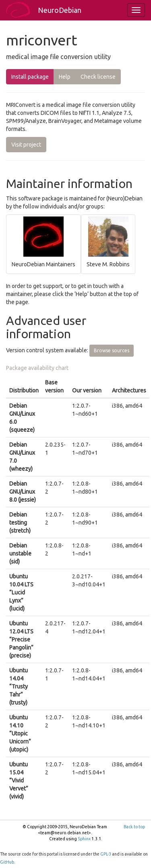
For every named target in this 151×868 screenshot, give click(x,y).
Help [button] (65, 77)
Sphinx (84, 839)
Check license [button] (98, 77)
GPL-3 (106, 854)
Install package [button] (30, 77)
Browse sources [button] (112, 350)
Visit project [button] (26, 145)
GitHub (7, 862)
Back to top (134, 827)
